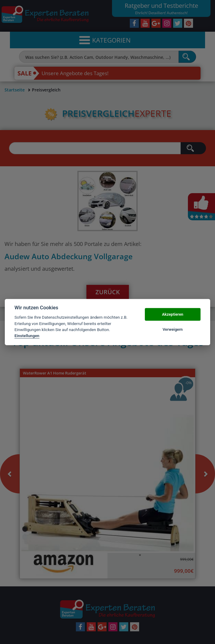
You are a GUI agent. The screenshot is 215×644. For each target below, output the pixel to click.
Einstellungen (27, 336)
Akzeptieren (173, 314)
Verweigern (173, 329)
